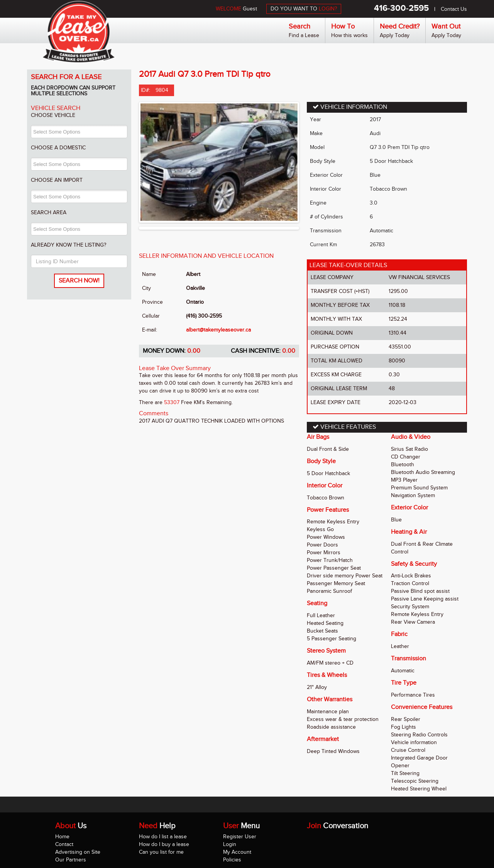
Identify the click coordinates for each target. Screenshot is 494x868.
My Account (237, 852)
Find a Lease (304, 35)
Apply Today (395, 35)
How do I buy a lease (164, 844)
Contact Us (454, 9)
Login (230, 844)
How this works (349, 35)
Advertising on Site (78, 852)
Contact (64, 844)
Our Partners (71, 860)
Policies (232, 860)
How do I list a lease (163, 837)
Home (62, 837)
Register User (240, 837)
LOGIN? (328, 9)
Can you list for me (161, 852)
